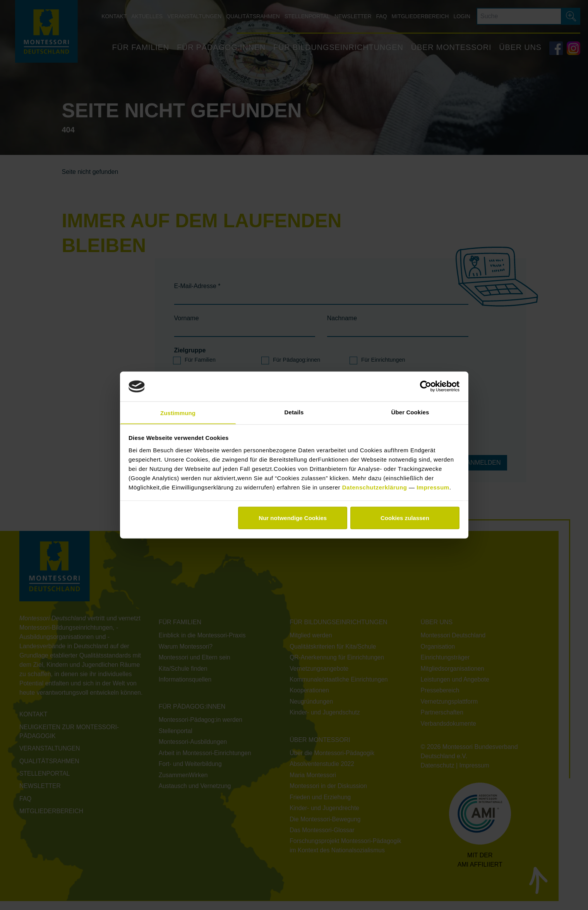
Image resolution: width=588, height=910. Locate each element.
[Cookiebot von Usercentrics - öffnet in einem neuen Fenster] (426, 386)
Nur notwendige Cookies (293, 518)
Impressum (433, 487)
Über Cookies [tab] (410, 411)
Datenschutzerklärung (375, 487)
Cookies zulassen (405, 518)
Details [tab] (294, 411)
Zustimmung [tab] (178, 413)
